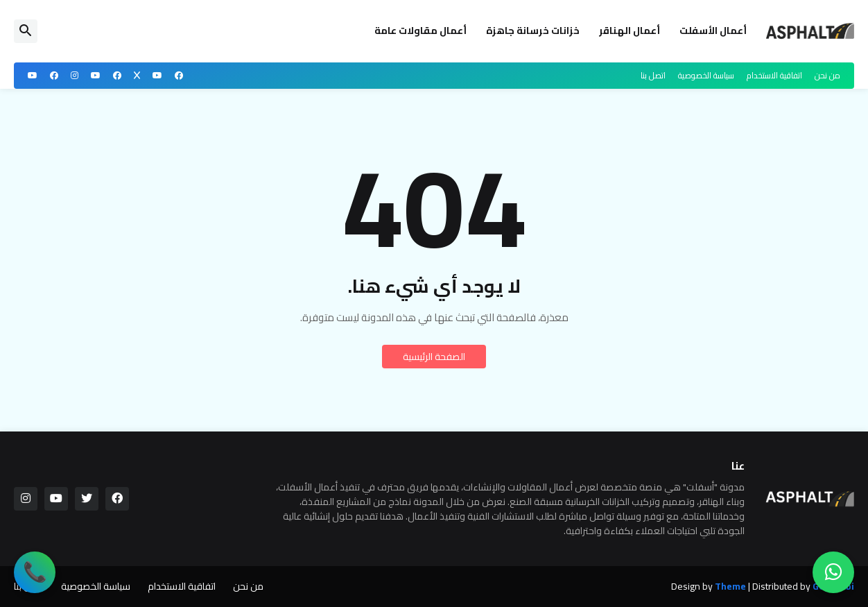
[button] (26, 31)
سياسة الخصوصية (706, 75)
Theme (730, 587)
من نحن (827, 75)
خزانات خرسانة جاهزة (533, 31)
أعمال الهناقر (630, 31)
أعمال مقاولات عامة (420, 31)
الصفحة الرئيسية (434, 357)
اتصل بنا (653, 75)
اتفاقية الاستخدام (774, 75)
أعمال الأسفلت (713, 31)
